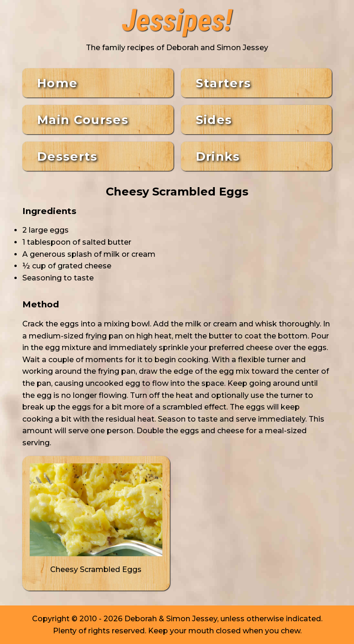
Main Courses (83, 120)
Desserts (68, 156)
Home (57, 83)
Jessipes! (177, 21)
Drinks (218, 156)
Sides (214, 120)
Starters (224, 83)
